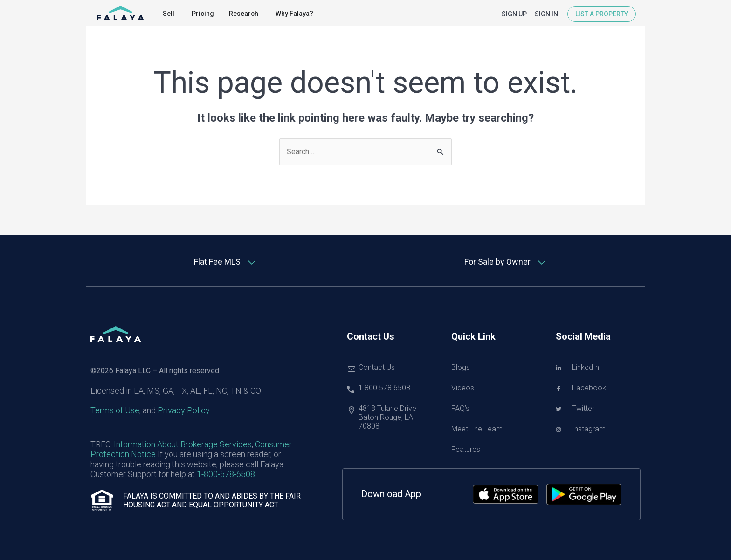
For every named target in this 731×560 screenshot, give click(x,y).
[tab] (226, 262)
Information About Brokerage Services (183, 444)
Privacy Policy (183, 410)
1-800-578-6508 (226, 474)
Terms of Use (115, 410)
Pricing (203, 14)
